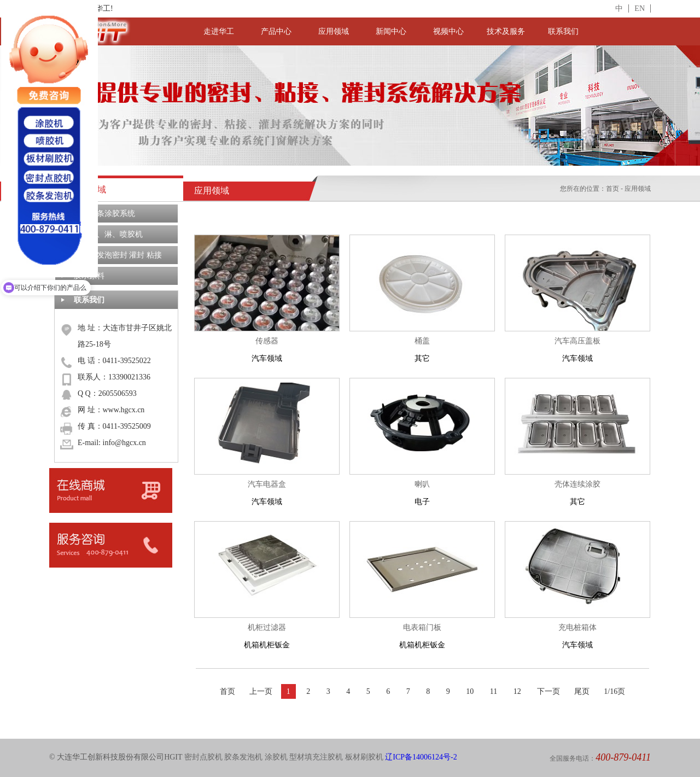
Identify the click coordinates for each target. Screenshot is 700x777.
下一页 (549, 691)
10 (470, 691)
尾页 (582, 691)
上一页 (261, 691)
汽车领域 (267, 347)
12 (517, 691)
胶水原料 (89, 276)
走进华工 (219, 31)
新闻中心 (391, 31)
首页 (612, 189)
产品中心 (276, 31)
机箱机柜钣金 (267, 634)
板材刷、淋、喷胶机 (108, 234)
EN (640, 8)
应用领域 (334, 31)
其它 (422, 347)
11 (494, 691)
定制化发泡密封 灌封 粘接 (118, 255)
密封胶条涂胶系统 (104, 214)
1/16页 (614, 691)
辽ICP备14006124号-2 (421, 757)
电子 (422, 491)
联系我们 (563, 31)
